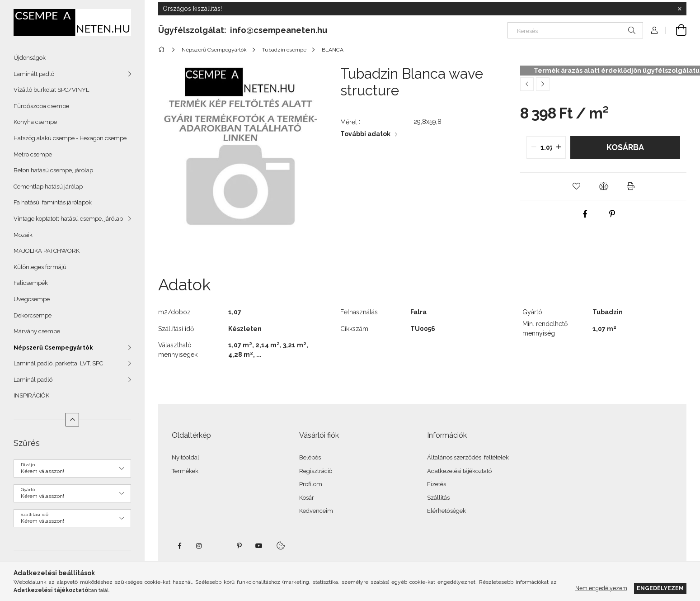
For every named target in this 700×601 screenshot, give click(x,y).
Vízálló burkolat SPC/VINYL (51, 90)
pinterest (239, 546)
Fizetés (437, 484)
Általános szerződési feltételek (468, 457)
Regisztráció (316, 471)
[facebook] (585, 214)
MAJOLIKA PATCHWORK (47, 251)
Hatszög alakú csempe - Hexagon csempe (70, 138)
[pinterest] (612, 214)
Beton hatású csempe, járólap (53, 170)
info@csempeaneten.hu (279, 30)
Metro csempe (33, 154)
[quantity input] (546, 147)
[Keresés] (575, 30)
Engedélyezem (660, 588)
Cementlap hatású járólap (48, 187)
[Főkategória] (163, 50)
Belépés (310, 457)
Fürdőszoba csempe (41, 106)
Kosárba (625, 147)
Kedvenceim (316, 511)
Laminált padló (34, 74)
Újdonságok (30, 58)
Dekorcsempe (33, 315)
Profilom (311, 484)
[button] (576, 186)
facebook (179, 546)
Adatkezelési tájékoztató (459, 471)
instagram (199, 546)
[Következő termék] (543, 84)
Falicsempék (31, 283)
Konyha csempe (35, 122)
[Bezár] (680, 9)
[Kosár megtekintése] (676, 30)
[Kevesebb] (72, 420)
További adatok (365, 134)
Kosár (307, 498)
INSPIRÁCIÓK (31, 395)
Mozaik (23, 235)
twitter (219, 546)
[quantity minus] (534, 147)
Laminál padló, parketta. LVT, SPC (58, 363)
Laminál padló (33, 380)
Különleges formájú (40, 267)
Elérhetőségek (446, 511)
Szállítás (438, 498)
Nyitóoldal (186, 457)
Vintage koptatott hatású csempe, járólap (68, 219)
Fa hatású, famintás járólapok (53, 202)
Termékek (185, 471)
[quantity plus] (559, 147)
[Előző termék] (527, 84)
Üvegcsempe (32, 299)
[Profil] (654, 30)
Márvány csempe (37, 331)
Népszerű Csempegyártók (53, 348)
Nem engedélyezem (601, 588)
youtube (259, 546)
